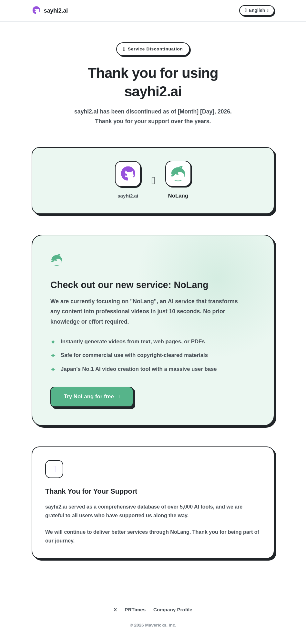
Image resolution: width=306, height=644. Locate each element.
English (257, 10)
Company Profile (173, 610)
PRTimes (135, 610)
